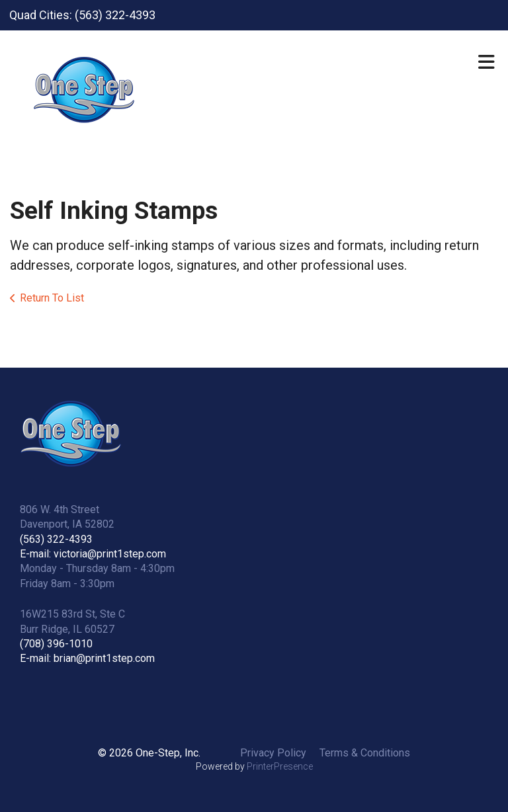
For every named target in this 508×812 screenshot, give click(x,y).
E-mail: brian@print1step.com (87, 658)
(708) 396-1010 (56, 644)
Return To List (52, 298)
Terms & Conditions (365, 753)
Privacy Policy (273, 753)
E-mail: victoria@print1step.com (93, 554)
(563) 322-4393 (56, 539)
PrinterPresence (280, 766)
